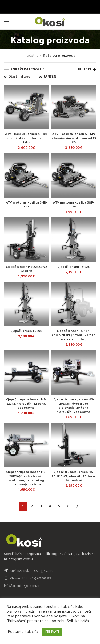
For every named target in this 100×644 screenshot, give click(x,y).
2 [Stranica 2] (32, 506)
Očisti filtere (19, 77)
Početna (31, 56)
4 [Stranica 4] (50, 506)
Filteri (85, 69)
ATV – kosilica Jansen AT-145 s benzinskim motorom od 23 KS (74, 138)
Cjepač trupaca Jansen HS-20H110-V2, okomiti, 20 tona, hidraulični (74, 476)
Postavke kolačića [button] (23, 632)
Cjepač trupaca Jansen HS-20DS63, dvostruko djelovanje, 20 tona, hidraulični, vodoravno (74, 405)
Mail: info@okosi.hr (22, 586)
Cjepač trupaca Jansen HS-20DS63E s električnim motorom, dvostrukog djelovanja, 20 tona (26, 478)
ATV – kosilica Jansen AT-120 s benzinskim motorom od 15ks (26, 138)
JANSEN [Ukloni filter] (50, 77)
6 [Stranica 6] (68, 506)
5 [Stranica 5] (59, 506)
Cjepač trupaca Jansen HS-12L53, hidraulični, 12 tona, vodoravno (26, 403)
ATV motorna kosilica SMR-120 (26, 204)
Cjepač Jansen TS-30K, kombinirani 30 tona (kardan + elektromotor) (74, 335)
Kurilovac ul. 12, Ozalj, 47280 (32, 571)
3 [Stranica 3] (41, 506)
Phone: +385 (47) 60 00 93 (27, 579)
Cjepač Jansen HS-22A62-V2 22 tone (26, 269)
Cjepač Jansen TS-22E (74, 267)
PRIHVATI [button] (52, 632)
